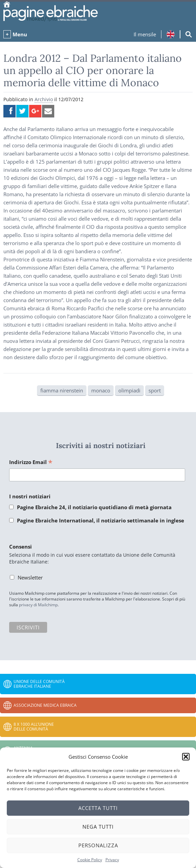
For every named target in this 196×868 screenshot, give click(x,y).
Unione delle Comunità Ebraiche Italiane (39, 684)
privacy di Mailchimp (38, 605)
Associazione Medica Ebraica (45, 705)
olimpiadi (129, 390)
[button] (186, 757)
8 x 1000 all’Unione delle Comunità (34, 727)
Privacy (112, 860)
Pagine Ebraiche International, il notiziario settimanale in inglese (101, 520)
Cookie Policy (90, 860)
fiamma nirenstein (62, 390)
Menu (20, 34)
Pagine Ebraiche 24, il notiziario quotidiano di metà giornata (94, 507)
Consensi (21, 547)
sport (155, 390)
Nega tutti (98, 827)
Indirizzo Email (31, 463)
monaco (101, 390)
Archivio (44, 99)
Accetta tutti (98, 808)
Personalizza (98, 845)
